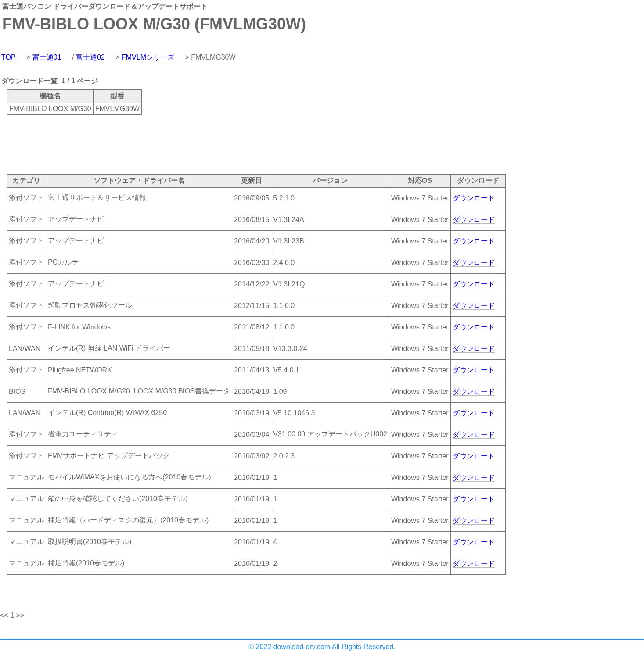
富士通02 (90, 57)
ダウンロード (474, 198)
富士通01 (47, 57)
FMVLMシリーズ (148, 57)
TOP (9, 57)
